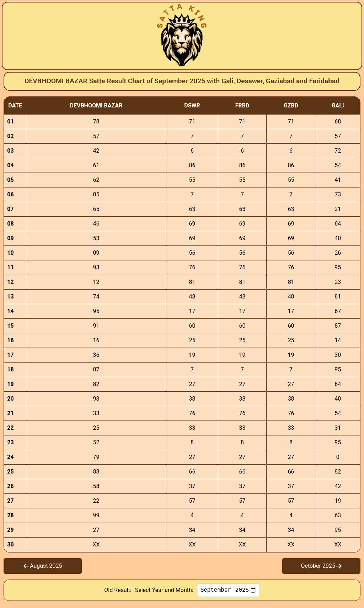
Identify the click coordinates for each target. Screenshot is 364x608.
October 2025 (321, 566)
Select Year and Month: (164, 591)
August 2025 (43, 566)
